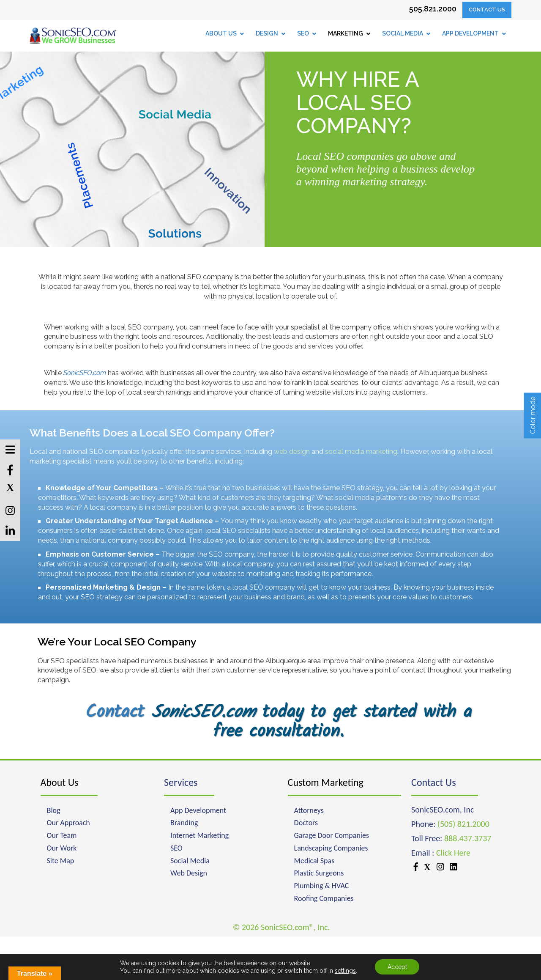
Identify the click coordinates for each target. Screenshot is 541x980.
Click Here (453, 853)
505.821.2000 (433, 9)
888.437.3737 (468, 838)
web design (292, 452)
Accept (397, 967)
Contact (115, 712)
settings (345, 971)
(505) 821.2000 (463, 824)
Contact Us (487, 10)
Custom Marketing (326, 782)
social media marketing (361, 452)
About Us (60, 782)
